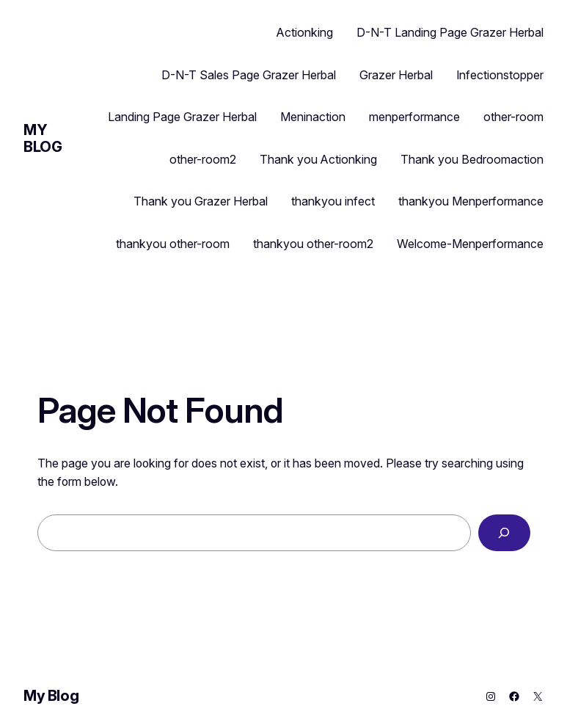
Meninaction (313, 117)
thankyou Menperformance (471, 201)
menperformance (414, 117)
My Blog (43, 138)
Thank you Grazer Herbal (201, 201)
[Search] (504, 532)
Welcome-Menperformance (470, 244)
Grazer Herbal (396, 75)
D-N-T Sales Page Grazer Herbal (249, 75)
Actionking (305, 32)
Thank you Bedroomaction (472, 159)
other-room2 (203, 159)
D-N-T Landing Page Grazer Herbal (450, 32)
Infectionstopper (500, 75)
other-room (513, 117)
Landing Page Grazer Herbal (182, 117)
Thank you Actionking (318, 159)
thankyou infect (333, 201)
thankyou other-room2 (313, 244)
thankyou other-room (173, 244)
